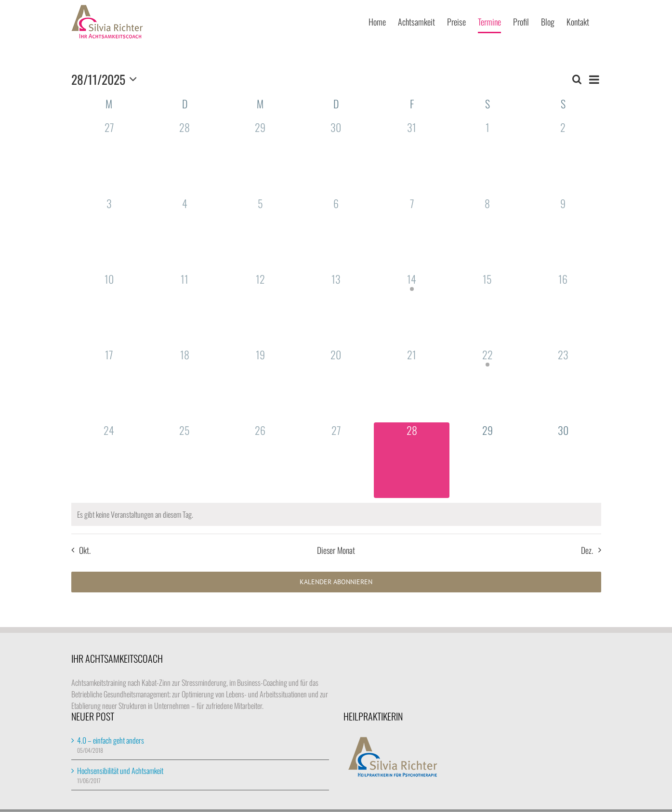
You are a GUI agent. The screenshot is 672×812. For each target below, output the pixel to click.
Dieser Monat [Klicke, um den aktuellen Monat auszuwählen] (336, 550)
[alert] (336, 514)
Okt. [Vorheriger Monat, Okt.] (85, 550)
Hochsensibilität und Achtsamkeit (120, 771)
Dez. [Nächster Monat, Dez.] (587, 550)
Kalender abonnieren (336, 582)
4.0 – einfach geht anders (111, 740)
